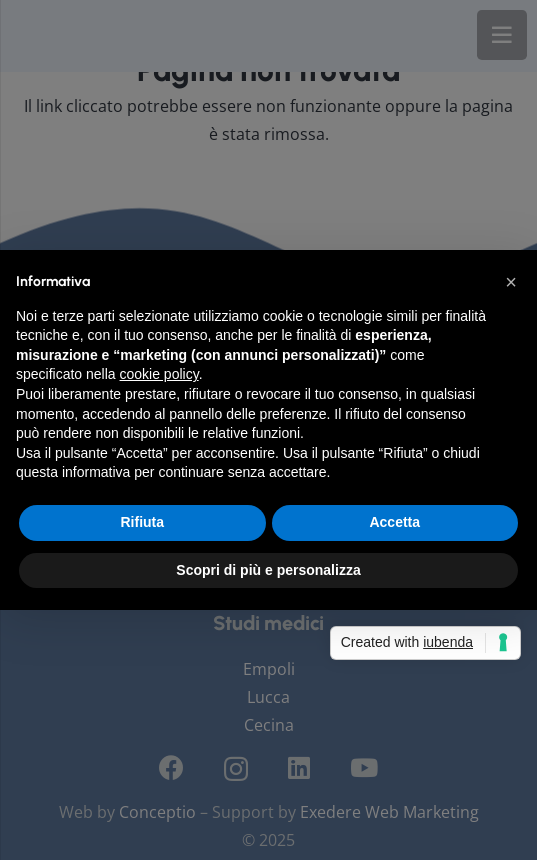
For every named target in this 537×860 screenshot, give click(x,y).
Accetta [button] (394, 522)
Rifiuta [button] (142, 522)
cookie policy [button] (159, 374)
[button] (511, 282)
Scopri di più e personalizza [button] (268, 570)
